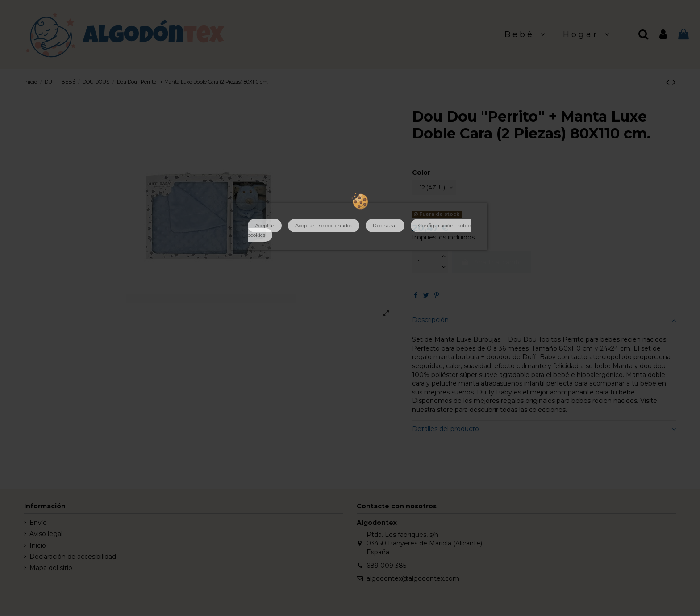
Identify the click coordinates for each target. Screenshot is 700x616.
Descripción (544, 322)
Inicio (38, 547)
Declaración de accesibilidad (73, 558)
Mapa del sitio (51, 570)
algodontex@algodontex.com (413, 580)
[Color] (437, 189)
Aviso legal (46, 536)
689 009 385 (386, 567)
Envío (38, 524)
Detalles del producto (544, 431)
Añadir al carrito (492, 264)
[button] (526, 35)
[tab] (544, 322)
